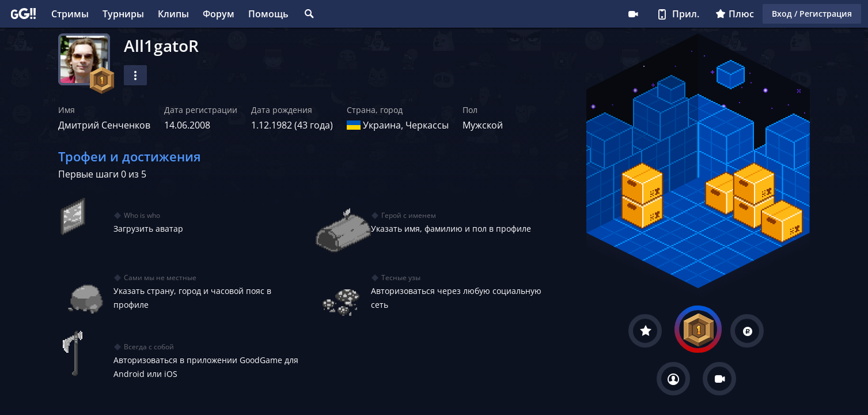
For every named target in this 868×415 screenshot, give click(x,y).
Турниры (123, 14)
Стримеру (633, 14)
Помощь (268, 14)
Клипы (173, 14)
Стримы (70, 14)
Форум (219, 14)
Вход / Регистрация (812, 14)
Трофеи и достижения (130, 156)
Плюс (735, 14)
